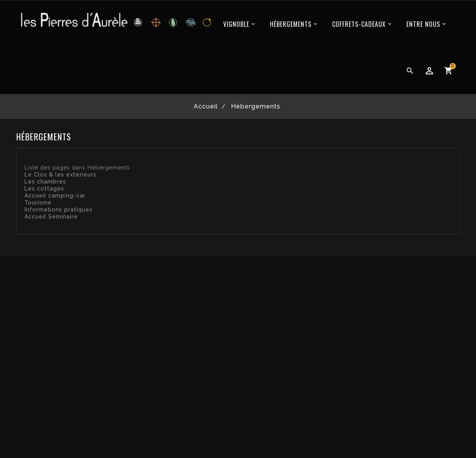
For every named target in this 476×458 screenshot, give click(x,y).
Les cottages (44, 189)
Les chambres (45, 182)
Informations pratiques (59, 210)
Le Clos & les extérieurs (60, 175)
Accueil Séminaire (51, 217)
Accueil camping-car (55, 196)
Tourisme (38, 203)
